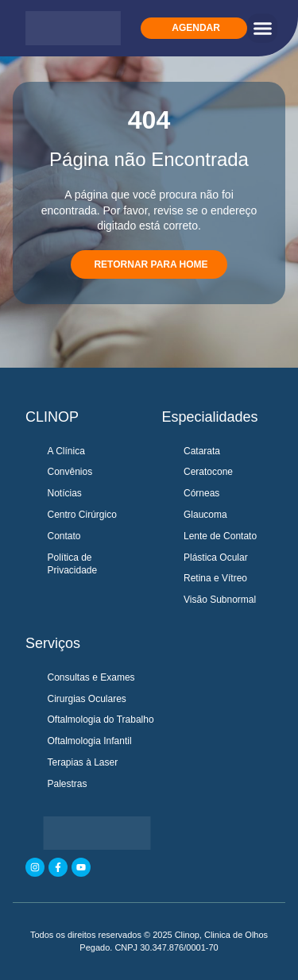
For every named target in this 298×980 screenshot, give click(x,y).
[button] (262, 29)
